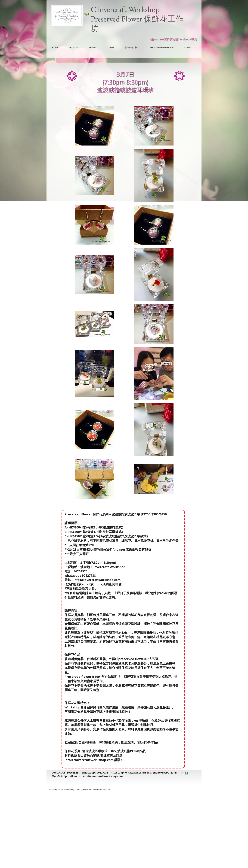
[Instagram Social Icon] (186, 773)
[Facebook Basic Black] (182, 773)
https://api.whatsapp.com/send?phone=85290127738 (144, 773)
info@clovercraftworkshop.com (97, 580)
